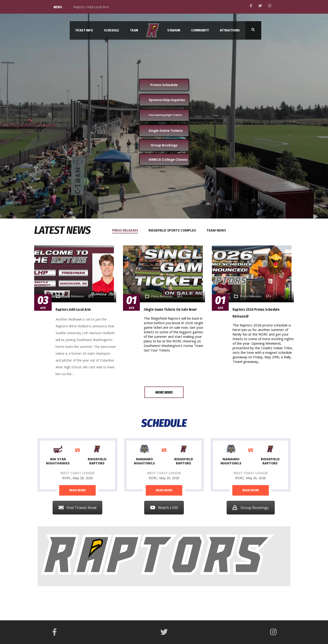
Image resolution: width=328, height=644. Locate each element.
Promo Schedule (164, 85)
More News (164, 392)
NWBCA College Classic (168, 160)
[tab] (128, 230)
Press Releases (73, 296)
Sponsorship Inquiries (167, 100)
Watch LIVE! (164, 508)
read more (78, 490)
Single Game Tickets (166, 131)
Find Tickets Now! (77, 508)
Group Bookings (164, 145)
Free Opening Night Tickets (165, 115)
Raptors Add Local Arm (73, 309)
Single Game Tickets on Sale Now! (170, 309)
